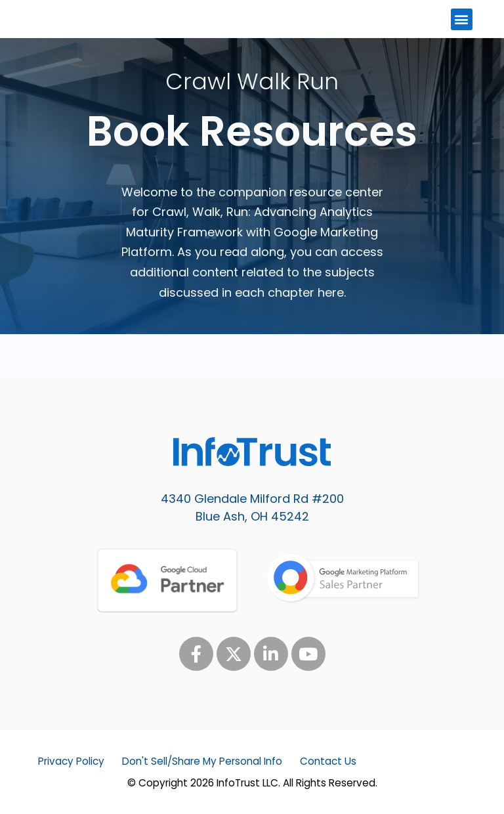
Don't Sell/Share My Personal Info (202, 761)
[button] (462, 19)
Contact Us (328, 761)
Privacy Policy (71, 761)
